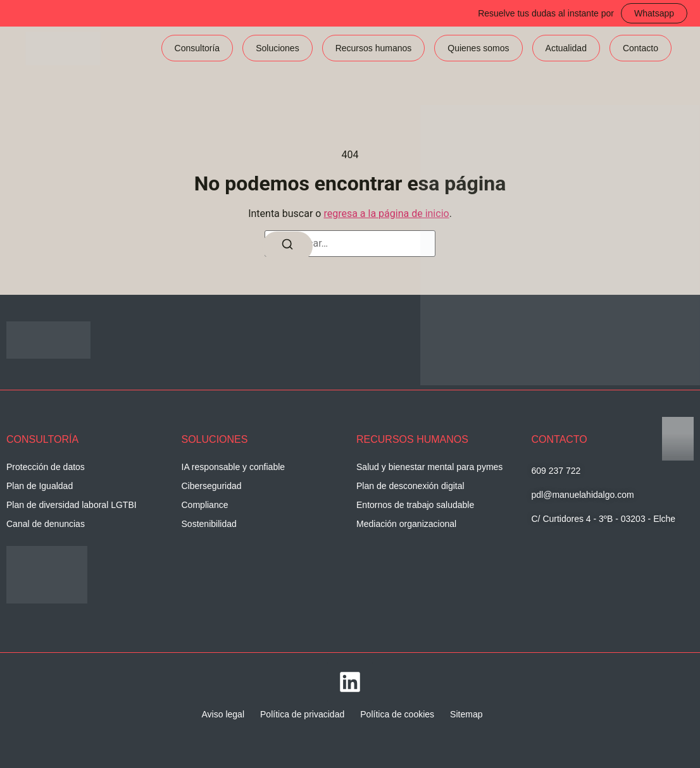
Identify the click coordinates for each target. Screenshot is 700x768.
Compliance (205, 505)
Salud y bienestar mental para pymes (429, 467)
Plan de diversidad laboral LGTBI (71, 505)
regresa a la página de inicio (386, 214)
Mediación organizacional (406, 524)
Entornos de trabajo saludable (415, 505)
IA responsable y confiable (233, 467)
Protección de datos (46, 467)
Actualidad (566, 48)
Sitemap (466, 714)
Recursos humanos (374, 48)
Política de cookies (397, 714)
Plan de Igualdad (40, 486)
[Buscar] (287, 246)
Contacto (641, 48)
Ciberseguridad (212, 486)
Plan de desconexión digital (410, 486)
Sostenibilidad (209, 524)
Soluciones (278, 48)
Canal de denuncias (46, 524)
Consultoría (197, 48)
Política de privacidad (302, 714)
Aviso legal (223, 714)
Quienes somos (478, 48)
